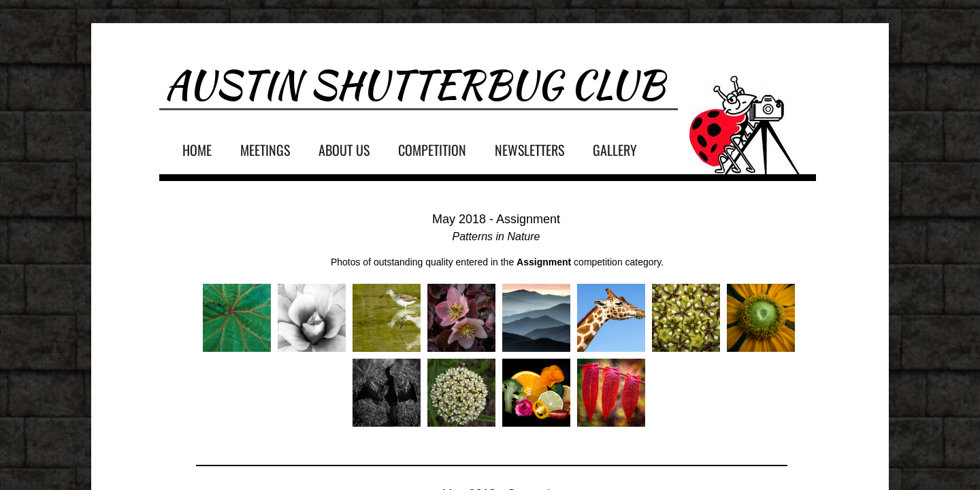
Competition (432, 150)
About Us (344, 150)
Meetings (265, 150)
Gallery (615, 150)
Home (197, 150)
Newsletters (529, 150)
